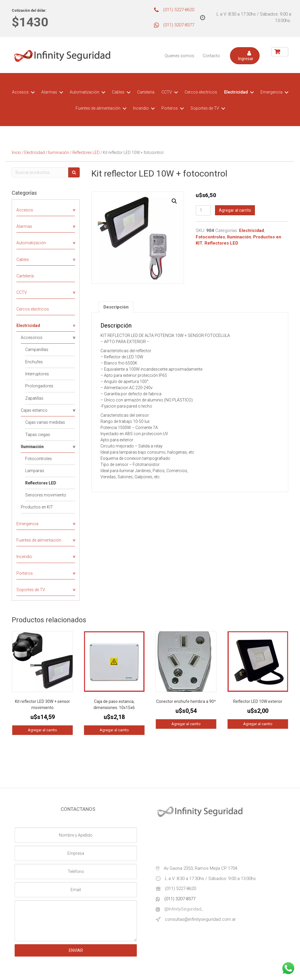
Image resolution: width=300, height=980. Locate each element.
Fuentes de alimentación (98, 108)
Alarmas (49, 92)
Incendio (141, 108)
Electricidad (236, 92)
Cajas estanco (34, 410)
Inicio (16, 152)
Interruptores (37, 374)
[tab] (116, 307)
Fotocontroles (39, 459)
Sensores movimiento (46, 495)
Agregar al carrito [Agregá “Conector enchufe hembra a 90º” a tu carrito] (186, 724)
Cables (118, 92)
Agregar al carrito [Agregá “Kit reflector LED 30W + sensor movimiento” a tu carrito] (42, 730)
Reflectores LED (86, 152)
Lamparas (35, 471)
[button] (245, 56)
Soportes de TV (205, 108)
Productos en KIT (37, 507)
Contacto (211, 56)
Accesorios (32, 338)
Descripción (116, 307)
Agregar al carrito (235, 210)
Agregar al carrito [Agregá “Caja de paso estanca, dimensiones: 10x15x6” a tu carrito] (114, 730)
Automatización (85, 92)
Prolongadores (39, 386)
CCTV (167, 92)
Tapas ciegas (38, 435)
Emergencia (271, 92)
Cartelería (146, 92)
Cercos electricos (201, 92)
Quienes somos (179, 56)
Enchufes (34, 362)
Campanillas (37, 350)
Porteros (170, 108)
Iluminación (59, 152)
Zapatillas (34, 398)
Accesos (20, 92)
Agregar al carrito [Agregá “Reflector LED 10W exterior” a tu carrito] (258, 724)
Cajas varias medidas (45, 422)
